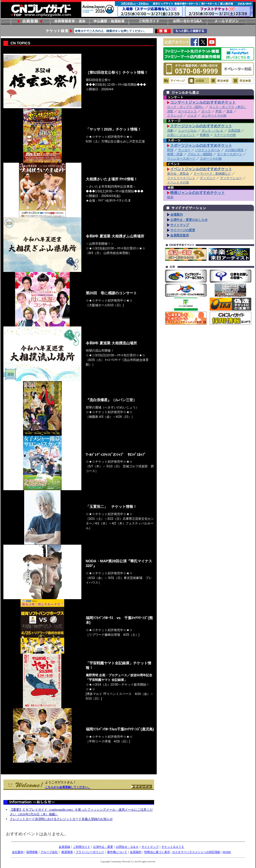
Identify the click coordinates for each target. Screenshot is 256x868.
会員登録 (30, 21)
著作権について (117, 852)
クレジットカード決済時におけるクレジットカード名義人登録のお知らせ (61, 819)
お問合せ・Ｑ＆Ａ (127, 847)
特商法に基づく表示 (157, 852)
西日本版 (243, 81)
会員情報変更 (69, 21)
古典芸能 (234, 131)
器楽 (229, 111)
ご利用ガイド (148, 21)
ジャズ (192, 115)
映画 (170, 197)
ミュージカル (187, 131)
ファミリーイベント (181, 178)
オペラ (206, 111)
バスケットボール (208, 150)
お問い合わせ (187, 21)
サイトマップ (180, 225)
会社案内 (18, 852)
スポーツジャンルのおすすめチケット (201, 145)
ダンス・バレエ (212, 131)
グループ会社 (49, 852)
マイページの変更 (183, 230)
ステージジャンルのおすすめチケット (201, 126)
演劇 (170, 131)
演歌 (170, 111)
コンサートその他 (214, 115)
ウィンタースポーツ (181, 159)
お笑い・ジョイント (181, 135)
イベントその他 (178, 182)
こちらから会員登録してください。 (68, 787)
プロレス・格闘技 (200, 154)
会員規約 (136, 852)
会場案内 (176, 215)
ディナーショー (231, 178)
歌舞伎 (205, 135)
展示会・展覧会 (178, 174)
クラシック (175, 115)
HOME (227, 852)
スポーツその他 (211, 159)
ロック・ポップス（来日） (228, 107)
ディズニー (208, 178)
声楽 (219, 111)
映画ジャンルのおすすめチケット (198, 193)
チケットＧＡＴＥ (173, 847)
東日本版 (221, 81)
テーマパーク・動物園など (212, 174)
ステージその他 (225, 135)
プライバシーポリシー (90, 852)
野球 (170, 150)
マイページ (175, 81)
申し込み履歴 (109, 21)
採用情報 (32, 852)
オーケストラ (187, 111)
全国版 (199, 81)
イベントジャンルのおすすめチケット (201, 169)
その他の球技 (234, 150)
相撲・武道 (175, 154)
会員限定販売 (180, 235)
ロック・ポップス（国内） (186, 107)
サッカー (184, 150)
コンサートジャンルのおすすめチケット (203, 102)
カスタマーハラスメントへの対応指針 (196, 852)
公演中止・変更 (103, 847)
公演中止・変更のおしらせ (189, 220)
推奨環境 (67, 852)
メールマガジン (226, 21)
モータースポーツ (229, 154)
